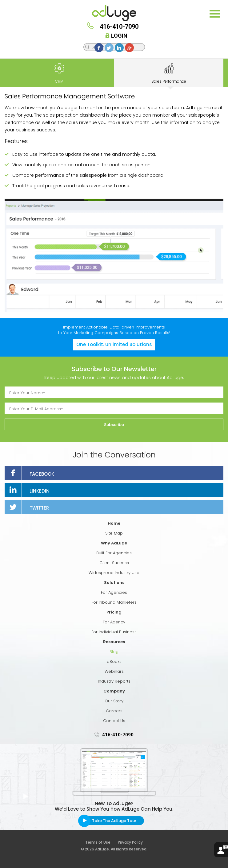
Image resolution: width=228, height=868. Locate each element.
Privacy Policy (130, 842)
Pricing (114, 612)
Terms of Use (101, 842)
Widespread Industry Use (114, 573)
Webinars (114, 671)
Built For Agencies (114, 553)
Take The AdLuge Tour (114, 821)
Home (114, 523)
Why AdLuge (114, 543)
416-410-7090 (118, 735)
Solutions (114, 583)
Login (117, 36)
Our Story (114, 701)
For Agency (114, 622)
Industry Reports (114, 681)
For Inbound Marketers (114, 602)
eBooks (114, 661)
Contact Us (114, 721)
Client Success (114, 563)
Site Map (114, 533)
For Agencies (114, 592)
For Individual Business (114, 632)
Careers (114, 711)
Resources (114, 642)
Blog (114, 652)
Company (114, 691)
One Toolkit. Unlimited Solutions (114, 344)
